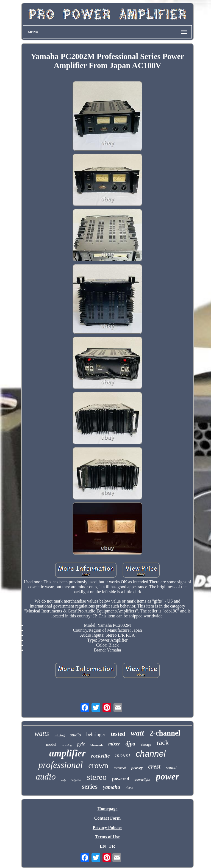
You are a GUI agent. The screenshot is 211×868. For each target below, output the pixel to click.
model (51, 744)
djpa (131, 744)
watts (42, 733)
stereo (97, 777)
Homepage (108, 809)
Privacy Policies (107, 827)
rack (163, 743)
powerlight (142, 779)
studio (75, 735)
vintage (146, 745)
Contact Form (107, 818)
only (64, 780)
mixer (114, 744)
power (167, 776)
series (90, 786)
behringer (96, 734)
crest (155, 766)
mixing (59, 735)
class (129, 788)
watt (137, 733)
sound (171, 768)
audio (46, 777)
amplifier (67, 753)
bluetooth (97, 745)
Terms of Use (107, 837)
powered (121, 779)
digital (77, 779)
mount (123, 755)
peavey (137, 768)
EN (103, 846)
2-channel (165, 733)
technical (120, 768)
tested (118, 734)
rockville (101, 756)
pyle (81, 744)
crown (98, 766)
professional (60, 765)
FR (112, 846)
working (67, 745)
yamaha (112, 787)
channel (151, 754)
